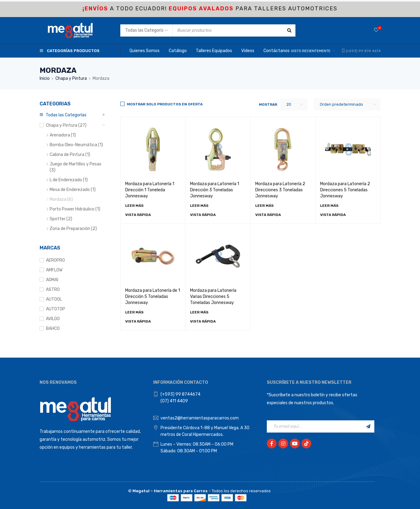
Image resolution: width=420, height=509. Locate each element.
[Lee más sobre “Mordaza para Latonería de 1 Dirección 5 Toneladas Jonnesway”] (134, 312)
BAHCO (53, 329)
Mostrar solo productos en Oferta (165, 104)
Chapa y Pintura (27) (66, 125)
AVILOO (53, 319)
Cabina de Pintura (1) (70, 155)
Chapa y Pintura (71, 78)
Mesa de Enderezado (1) (73, 190)
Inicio (45, 78)
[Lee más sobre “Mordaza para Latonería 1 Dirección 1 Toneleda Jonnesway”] (134, 206)
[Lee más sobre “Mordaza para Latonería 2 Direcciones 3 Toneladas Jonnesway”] (264, 206)
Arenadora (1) (63, 135)
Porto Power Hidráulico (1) (75, 209)
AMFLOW (54, 270)
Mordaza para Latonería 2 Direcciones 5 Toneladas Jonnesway (345, 190)
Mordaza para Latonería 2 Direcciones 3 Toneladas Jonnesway (280, 190)
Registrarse (368, 426)
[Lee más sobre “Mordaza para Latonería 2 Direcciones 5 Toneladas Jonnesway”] (329, 206)
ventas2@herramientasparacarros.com (200, 418)
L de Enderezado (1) (69, 180)
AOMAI (52, 280)
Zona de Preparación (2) (73, 229)
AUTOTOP (56, 309)
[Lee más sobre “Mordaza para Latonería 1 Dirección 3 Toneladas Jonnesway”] (199, 206)
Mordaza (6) (61, 199)
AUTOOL (54, 299)
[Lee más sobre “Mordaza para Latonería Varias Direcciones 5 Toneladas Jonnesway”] (199, 312)
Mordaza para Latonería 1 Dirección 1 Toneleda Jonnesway (150, 190)
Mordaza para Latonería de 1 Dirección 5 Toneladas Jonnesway (153, 297)
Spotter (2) (61, 219)
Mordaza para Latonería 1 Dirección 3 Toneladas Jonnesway (215, 190)
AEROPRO (55, 260)
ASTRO (53, 290)
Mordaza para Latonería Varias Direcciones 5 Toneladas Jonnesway (213, 297)
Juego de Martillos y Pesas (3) (76, 167)
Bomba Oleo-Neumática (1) (76, 145)
